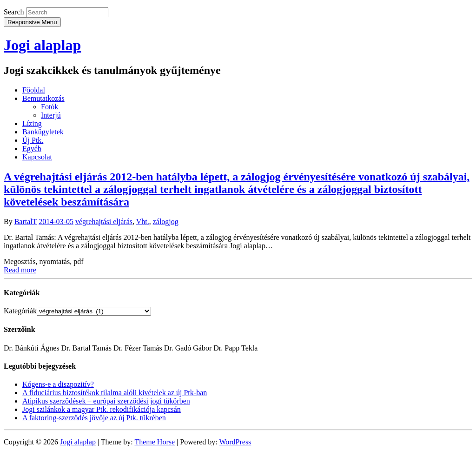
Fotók (50, 107)
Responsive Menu (32, 22)
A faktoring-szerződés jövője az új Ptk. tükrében (94, 418)
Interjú (51, 115)
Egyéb (32, 149)
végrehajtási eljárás (104, 222)
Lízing (32, 123)
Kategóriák (20, 311)
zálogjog (166, 222)
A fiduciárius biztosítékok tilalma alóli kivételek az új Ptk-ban (115, 393)
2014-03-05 (56, 222)
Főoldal (34, 90)
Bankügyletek (43, 132)
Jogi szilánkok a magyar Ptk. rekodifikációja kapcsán (102, 409)
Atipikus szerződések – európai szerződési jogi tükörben (106, 401)
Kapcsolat (37, 157)
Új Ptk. (33, 140)
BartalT (26, 222)
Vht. (143, 222)
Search (14, 12)
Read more (20, 270)
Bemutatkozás (43, 98)
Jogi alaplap (42, 45)
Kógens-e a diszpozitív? (58, 384)
